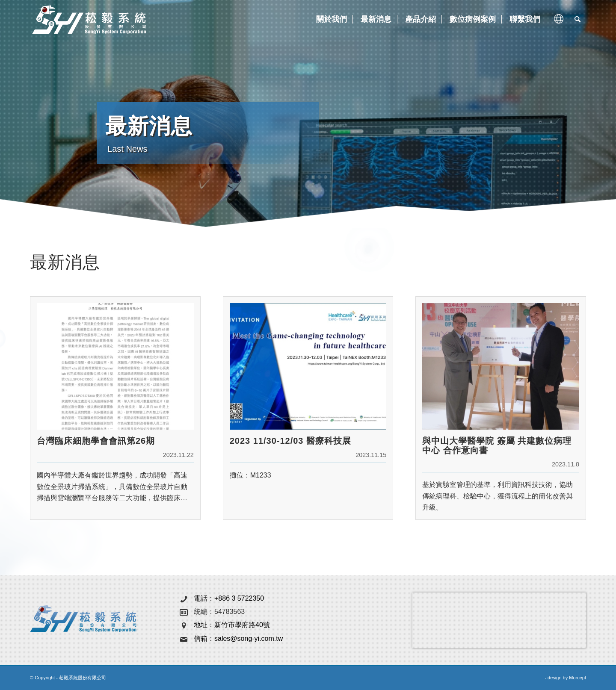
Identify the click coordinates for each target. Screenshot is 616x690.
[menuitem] (330, 19)
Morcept (577, 678)
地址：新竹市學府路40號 (232, 625)
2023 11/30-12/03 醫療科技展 (290, 441)
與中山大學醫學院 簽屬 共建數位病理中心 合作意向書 (497, 445)
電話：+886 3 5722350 (229, 598)
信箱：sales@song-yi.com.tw (238, 638)
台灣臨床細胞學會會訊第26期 (96, 441)
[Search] (577, 19)
